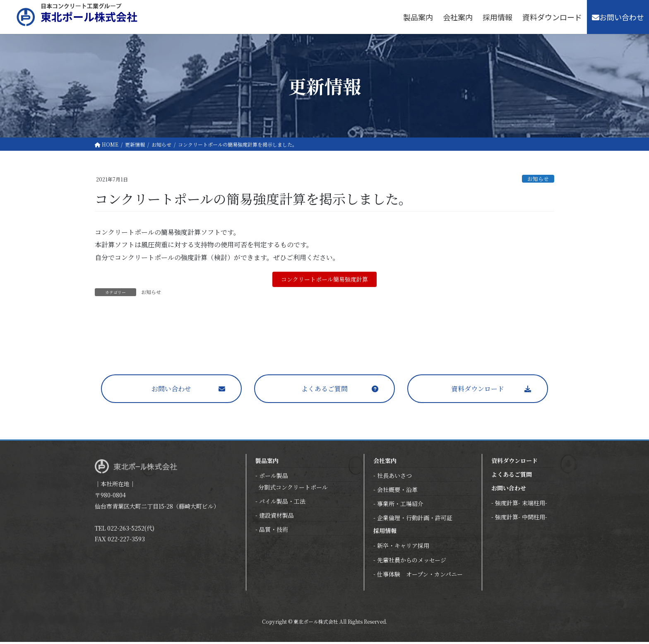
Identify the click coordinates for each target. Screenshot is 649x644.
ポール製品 (274, 478)
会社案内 (385, 463)
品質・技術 (274, 531)
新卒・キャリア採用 (403, 548)
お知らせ (538, 179)
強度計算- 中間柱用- (521, 519)
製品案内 (267, 463)
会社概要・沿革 (397, 492)
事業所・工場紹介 (400, 506)
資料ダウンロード (478, 391)
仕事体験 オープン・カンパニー (420, 576)
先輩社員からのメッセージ (412, 562)
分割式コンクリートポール (293, 489)
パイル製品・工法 (282, 503)
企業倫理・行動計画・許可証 (415, 520)
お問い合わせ (171, 391)
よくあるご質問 (324, 391)
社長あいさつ (394, 478)
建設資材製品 (276, 517)
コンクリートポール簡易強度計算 (324, 280)
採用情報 (385, 533)
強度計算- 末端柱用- (521, 505)
